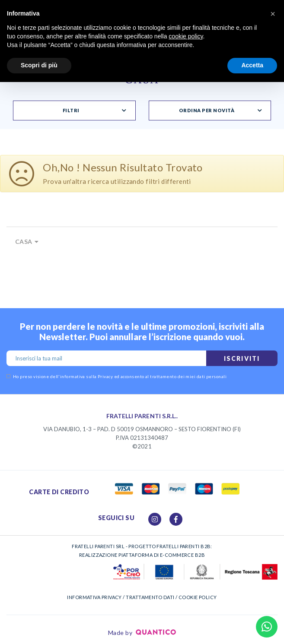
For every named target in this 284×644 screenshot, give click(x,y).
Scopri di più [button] (39, 65)
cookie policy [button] (186, 36)
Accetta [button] (252, 65)
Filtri (71, 110)
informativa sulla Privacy (86, 376)
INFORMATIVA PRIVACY (94, 597)
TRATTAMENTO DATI (150, 597)
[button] (273, 14)
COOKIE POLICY (198, 597)
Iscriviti (242, 358)
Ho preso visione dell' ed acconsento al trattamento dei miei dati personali (116, 376)
